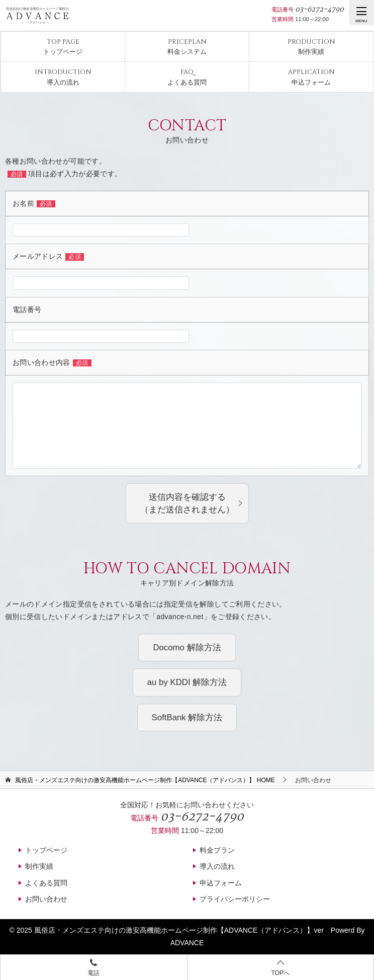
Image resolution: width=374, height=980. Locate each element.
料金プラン (217, 850)
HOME (145, 780)
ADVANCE (187, 943)
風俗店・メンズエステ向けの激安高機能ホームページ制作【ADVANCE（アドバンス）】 (174, 930)
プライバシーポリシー (235, 899)
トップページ (63, 47)
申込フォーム (311, 77)
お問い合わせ (46, 899)
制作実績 (311, 47)
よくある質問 (187, 77)
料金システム (187, 47)
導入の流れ (63, 77)
